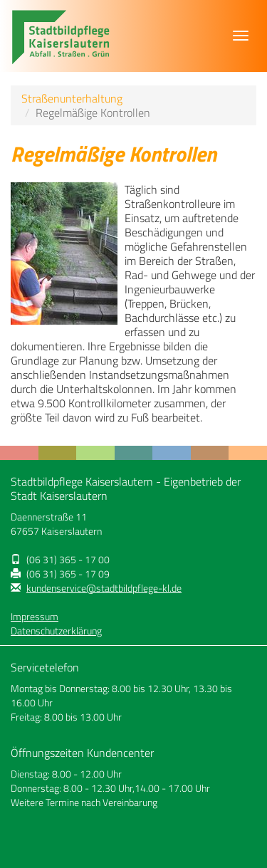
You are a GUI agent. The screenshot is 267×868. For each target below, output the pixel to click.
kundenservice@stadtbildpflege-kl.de (104, 588)
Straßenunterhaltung (72, 98)
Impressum (35, 617)
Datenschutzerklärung (56, 631)
